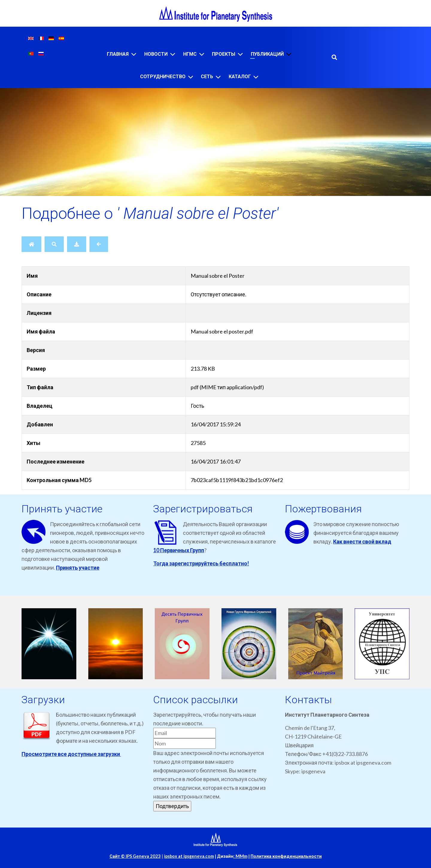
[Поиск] (54, 244)
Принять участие (78, 567)
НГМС (190, 54)
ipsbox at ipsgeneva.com (189, 856)
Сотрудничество (163, 77)
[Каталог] (256, 77)
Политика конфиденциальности (286, 856)
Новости (156, 54)
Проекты (224, 54)
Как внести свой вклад (362, 541)
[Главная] (134, 54)
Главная (118, 54)
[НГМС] (202, 54)
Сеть (207, 77)
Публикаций (267, 54)
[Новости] (173, 54)
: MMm (240, 856)
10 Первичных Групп (179, 550)
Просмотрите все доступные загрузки (71, 754)
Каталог (240, 77)
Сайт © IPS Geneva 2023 (135, 856)
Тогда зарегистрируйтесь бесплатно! (201, 563)
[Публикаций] (289, 54)
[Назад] (99, 244)
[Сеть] (218, 77)
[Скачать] (77, 244)
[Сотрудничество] (191, 77)
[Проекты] (240, 54)
